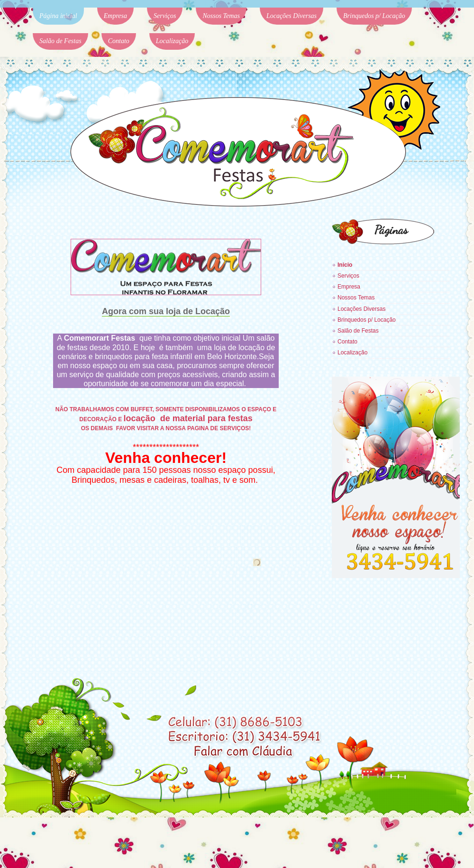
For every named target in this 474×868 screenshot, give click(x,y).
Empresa (115, 16)
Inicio (345, 265)
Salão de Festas (60, 41)
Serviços (165, 16)
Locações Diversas (292, 16)
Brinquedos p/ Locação (374, 16)
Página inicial (58, 16)
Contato (119, 41)
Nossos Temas (221, 16)
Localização (172, 41)
